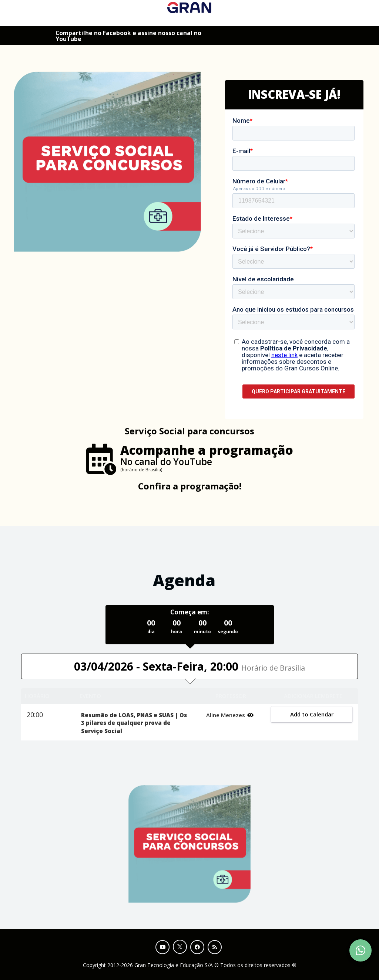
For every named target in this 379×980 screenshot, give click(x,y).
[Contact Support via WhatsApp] (360, 950)
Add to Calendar (311, 714)
